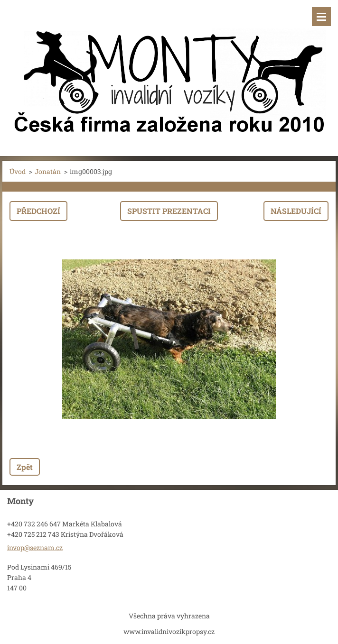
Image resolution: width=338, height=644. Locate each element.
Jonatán (48, 171)
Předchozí (38, 211)
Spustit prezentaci (169, 211)
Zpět (25, 467)
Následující (296, 211)
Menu (321, 17)
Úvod (18, 171)
